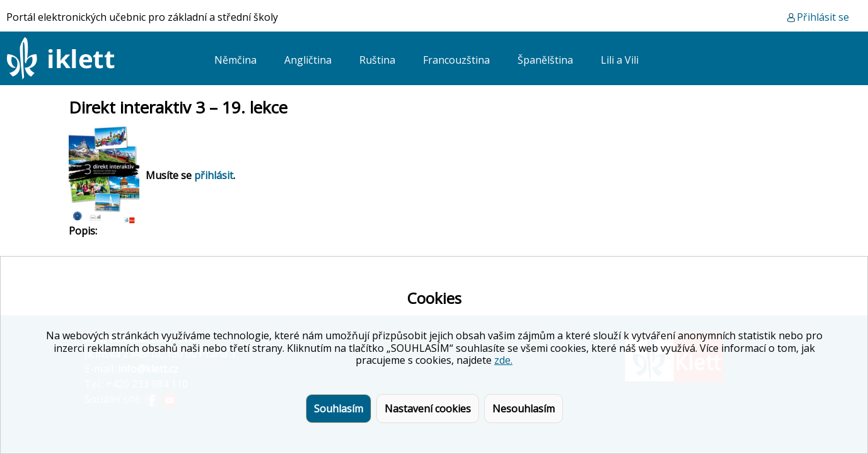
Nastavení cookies (428, 409)
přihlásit (214, 175)
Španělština (545, 60)
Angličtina (308, 60)
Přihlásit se (823, 17)
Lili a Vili (620, 60)
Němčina (235, 60)
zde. (503, 360)
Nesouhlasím (524, 409)
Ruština (377, 60)
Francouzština (456, 60)
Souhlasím (339, 409)
